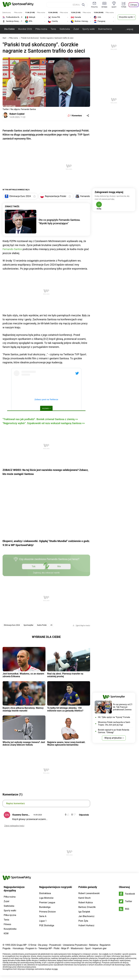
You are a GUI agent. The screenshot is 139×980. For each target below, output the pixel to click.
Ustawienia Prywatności (75, 945)
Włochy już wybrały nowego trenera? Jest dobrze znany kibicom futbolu (24, 743)
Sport (88, 948)
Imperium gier (99, 948)
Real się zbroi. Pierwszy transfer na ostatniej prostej (65, 675)
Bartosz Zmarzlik (87, 907)
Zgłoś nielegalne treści (14, 826)
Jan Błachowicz (86, 916)
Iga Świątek (84, 912)
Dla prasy (43, 945)
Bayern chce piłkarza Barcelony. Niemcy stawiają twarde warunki (23, 709)
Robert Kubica (86, 903)
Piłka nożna (41, 29)
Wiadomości (77, 948)
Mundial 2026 (25, 29)
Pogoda (7, 948)
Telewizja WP (45, 948)
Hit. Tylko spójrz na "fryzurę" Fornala (114, 717)
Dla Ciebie (9, 29)
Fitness (7, 924)
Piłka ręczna (10, 915)
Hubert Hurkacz (86, 925)
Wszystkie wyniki (126, 17)
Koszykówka (10, 929)
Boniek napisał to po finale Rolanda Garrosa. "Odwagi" (114, 731)
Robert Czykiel (17, 114)
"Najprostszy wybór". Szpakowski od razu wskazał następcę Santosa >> (44, 423)
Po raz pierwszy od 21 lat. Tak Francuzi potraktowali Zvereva (123, 707)
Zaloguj (134, 5)
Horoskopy (18, 948)
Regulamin (105, 945)
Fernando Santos (12, 249)
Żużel (76, 29)
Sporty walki (89, 29)
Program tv (31, 948)
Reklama (94, 945)
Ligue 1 (43, 921)
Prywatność (55, 945)
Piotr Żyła (83, 921)
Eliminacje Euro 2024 (12, 625)
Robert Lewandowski (89, 893)
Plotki (56, 948)
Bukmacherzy (105, 29)
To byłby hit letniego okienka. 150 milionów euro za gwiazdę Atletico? (65, 709)
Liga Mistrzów (46, 898)
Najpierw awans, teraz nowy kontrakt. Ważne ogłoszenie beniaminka (66, 743)
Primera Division (47, 912)
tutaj (56, 969)
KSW (6, 933)
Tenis (53, 29)
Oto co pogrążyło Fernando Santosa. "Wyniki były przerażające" (59, 222)
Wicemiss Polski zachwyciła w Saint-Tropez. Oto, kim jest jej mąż (114, 723)
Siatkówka (65, 29)
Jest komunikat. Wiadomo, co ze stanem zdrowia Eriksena (23, 675)
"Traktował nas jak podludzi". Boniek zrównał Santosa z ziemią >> (40, 419)
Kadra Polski (42, 625)
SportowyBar (28, 625)
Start (4, 38)
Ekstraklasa (45, 893)
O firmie (32, 945)
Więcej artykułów (113, 738)
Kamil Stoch (84, 898)
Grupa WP (22, 945)
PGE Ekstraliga (47, 925)
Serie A (43, 916)
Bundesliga (45, 907)
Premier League (47, 903)
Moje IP (65, 948)
